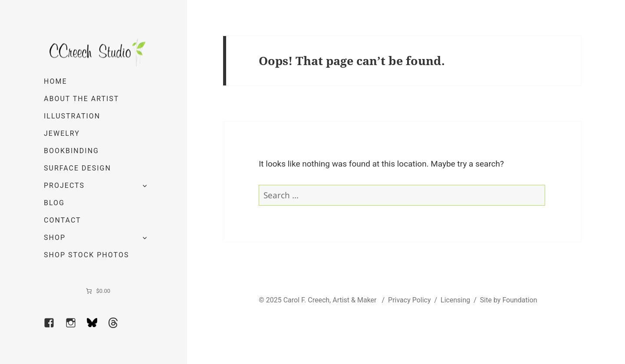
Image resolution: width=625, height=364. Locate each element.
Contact (62, 220)
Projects (64, 185)
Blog (54, 203)
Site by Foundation (509, 300)
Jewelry (62, 133)
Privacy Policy (410, 300)
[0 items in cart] (98, 291)
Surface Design (77, 168)
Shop (55, 238)
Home (55, 81)
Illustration (72, 116)
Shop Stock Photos (86, 255)
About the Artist (81, 99)
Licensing (455, 300)
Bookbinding (71, 151)
